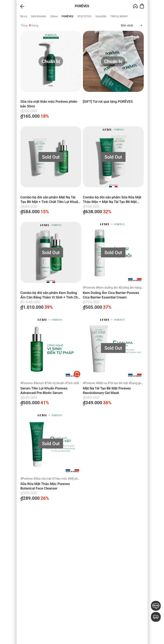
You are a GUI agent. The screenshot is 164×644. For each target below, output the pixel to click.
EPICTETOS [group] (84, 16)
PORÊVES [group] (67, 16)
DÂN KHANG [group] (38, 16)
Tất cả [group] (23, 16)
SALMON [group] (101, 16)
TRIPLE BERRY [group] (119, 16)
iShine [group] (54, 16)
